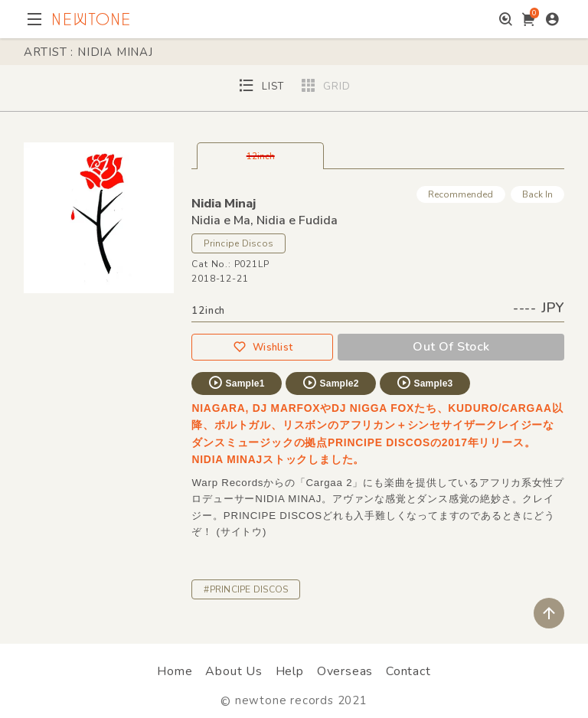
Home (175, 671)
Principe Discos (238, 243)
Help (290, 671)
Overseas (345, 671)
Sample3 (424, 383)
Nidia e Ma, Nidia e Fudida (265, 220)
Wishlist (263, 347)
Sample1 (236, 383)
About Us (234, 671)
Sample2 (330, 383)
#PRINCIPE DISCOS (246, 589)
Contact (408, 671)
